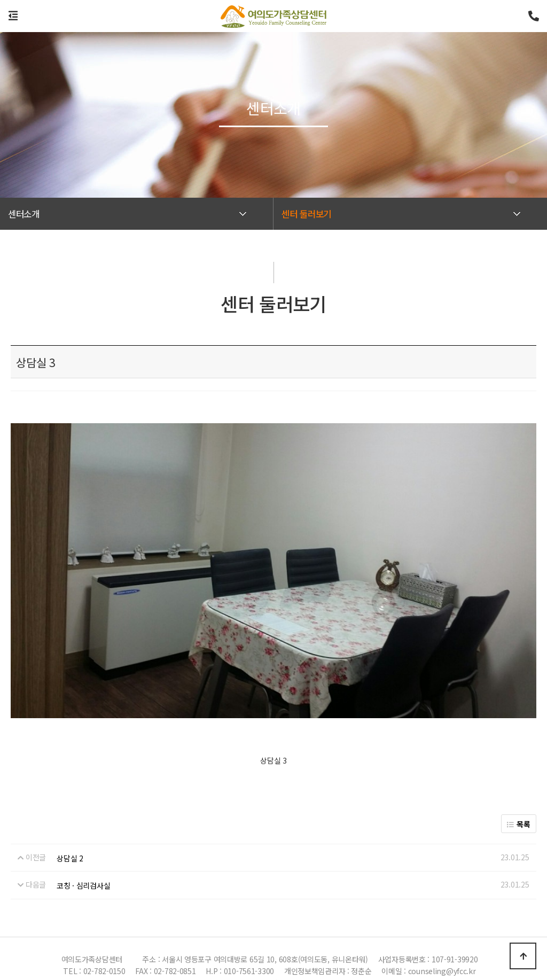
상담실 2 (70, 833)
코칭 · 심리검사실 (83, 861)
